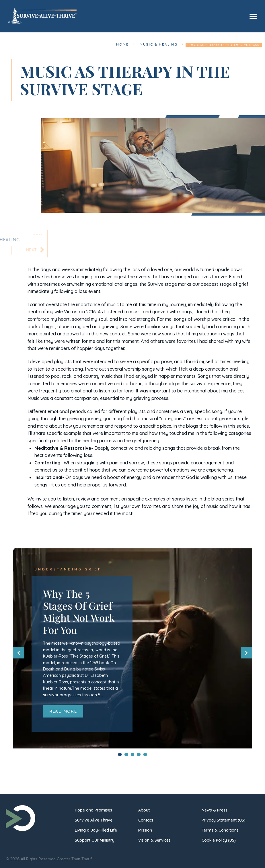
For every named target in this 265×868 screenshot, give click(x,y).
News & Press (215, 810)
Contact (146, 820)
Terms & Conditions (220, 830)
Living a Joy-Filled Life (96, 830)
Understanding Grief (62, 569)
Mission (145, 830)
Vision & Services (154, 840)
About (144, 810)
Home (132, 45)
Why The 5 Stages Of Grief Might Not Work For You (79, 611)
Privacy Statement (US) (224, 820)
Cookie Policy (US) (219, 840)
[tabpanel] (132, 647)
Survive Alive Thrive (94, 820)
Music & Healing (163, 45)
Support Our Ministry (95, 840)
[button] (253, 16)
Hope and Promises (93, 810)
